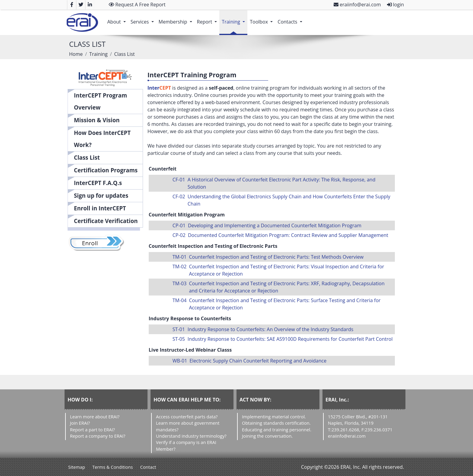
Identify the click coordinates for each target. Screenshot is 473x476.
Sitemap (77, 467)
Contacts (291, 19)
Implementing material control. (274, 417)
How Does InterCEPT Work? (102, 139)
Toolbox (262, 19)
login (395, 5)
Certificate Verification (106, 221)
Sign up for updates (101, 195)
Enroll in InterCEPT (100, 208)
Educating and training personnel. (277, 430)
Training (235, 19)
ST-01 (179, 329)
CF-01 (179, 180)
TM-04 (180, 300)
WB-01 (180, 361)
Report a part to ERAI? (92, 430)
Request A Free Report (137, 5)
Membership (177, 19)
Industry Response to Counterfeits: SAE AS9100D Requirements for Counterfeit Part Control (290, 339)
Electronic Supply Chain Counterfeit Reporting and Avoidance (258, 361)
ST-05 (179, 339)
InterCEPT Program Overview (100, 101)
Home (76, 54)
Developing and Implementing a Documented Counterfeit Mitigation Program (275, 225)
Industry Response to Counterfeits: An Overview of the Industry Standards (271, 329)
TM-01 (180, 257)
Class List (87, 157)
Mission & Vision (97, 120)
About (117, 19)
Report (208, 19)
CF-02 (179, 196)
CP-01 (179, 225)
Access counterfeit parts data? (187, 417)
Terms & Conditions (113, 467)
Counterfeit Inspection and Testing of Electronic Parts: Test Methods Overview (276, 257)
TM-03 (180, 283)
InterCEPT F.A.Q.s (98, 183)
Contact (148, 467)
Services (143, 19)
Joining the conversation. (267, 436)
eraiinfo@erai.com (357, 5)
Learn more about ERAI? (95, 417)
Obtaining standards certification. (276, 423)
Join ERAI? (80, 423)
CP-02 (179, 235)
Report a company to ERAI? (98, 436)
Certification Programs (106, 170)
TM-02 (180, 267)
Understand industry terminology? (191, 436)
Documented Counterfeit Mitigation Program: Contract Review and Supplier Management (288, 235)
